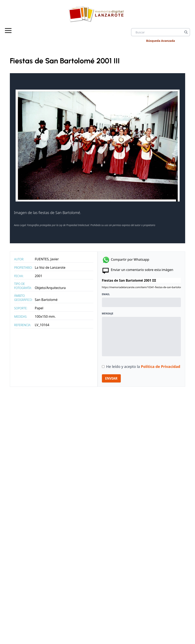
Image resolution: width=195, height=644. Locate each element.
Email (106, 294)
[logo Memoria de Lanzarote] (98, 14)
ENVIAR (111, 378)
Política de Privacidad (161, 366)
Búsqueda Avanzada (161, 41)
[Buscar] (186, 32)
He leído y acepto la (143, 366)
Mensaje (108, 314)
